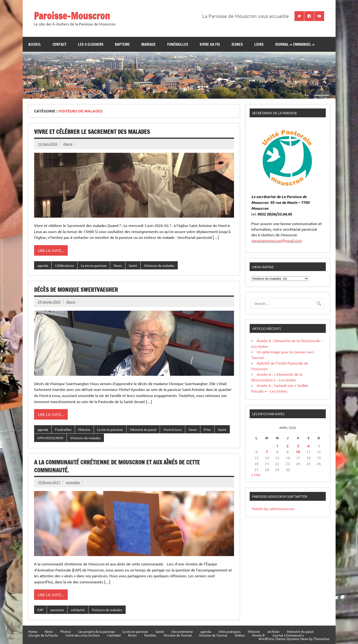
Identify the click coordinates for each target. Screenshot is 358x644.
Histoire (84, 429)
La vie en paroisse (94, 265)
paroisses (57, 610)
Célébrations (65, 265)
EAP (40, 610)
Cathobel (114, 635)
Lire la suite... (51, 250)
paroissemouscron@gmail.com (277, 240)
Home (33, 631)
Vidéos (240, 635)
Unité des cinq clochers (83, 635)
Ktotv (132, 635)
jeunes (237, 44)
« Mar (256, 474)
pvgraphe (73, 482)
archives (273, 631)
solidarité (78, 610)
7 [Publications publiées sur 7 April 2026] (267, 452)
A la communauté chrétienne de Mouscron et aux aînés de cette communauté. (117, 466)
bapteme (122, 44)
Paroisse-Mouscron (72, 16)
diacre (68, 144)
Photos (66, 631)
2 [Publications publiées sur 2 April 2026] (288, 446)
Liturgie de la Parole (43, 635)
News (118, 265)
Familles (150, 635)
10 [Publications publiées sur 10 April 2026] (298, 452)
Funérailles (178, 44)
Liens (259, 44)
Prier (207, 429)
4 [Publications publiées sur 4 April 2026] (308, 446)
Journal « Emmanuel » (295, 44)
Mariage (149, 44)
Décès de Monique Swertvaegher (76, 290)
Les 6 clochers (91, 44)
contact (60, 44)
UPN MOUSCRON (50, 438)
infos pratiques (230, 631)
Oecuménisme (182, 631)
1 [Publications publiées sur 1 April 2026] (277, 446)
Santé (133, 265)
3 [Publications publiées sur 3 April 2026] (298, 446)
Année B (258, 635)
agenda (43, 265)
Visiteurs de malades (159, 265)
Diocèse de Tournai (178, 635)
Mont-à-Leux (173, 429)
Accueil (35, 44)
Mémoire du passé (143, 429)
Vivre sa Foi (210, 44)
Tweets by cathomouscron (273, 508)
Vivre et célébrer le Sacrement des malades (92, 132)
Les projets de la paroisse (97, 631)
